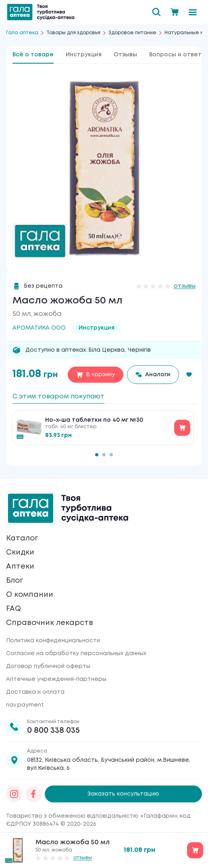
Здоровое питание (132, 33)
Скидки (20, 553)
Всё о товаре (33, 55)
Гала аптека (22, 33)
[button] (189, 375)
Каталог (22, 538)
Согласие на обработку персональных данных (76, 654)
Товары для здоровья (73, 33)
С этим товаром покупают (58, 397)
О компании (30, 595)
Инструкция (84, 55)
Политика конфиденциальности (53, 641)
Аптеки (20, 567)
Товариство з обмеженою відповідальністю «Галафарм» (92, 816)
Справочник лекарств (50, 623)
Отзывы (125, 55)
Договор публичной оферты (48, 666)
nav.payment (25, 705)
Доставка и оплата (35, 692)
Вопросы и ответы (178, 55)
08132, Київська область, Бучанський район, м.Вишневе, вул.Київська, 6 (109, 764)
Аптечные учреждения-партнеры (56, 679)
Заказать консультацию (123, 794)
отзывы (185, 286)
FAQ (14, 609)
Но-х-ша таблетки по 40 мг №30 (94, 420)
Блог (15, 581)
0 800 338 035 (53, 731)
